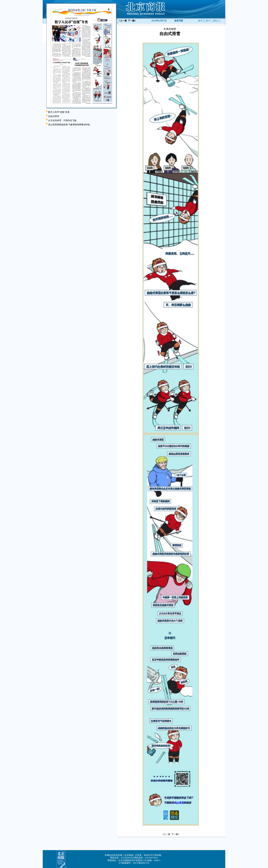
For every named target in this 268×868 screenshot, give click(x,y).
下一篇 (132, 21)
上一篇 (123, 21)
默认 (217, 21)
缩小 (208, 21)
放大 (202, 21)
